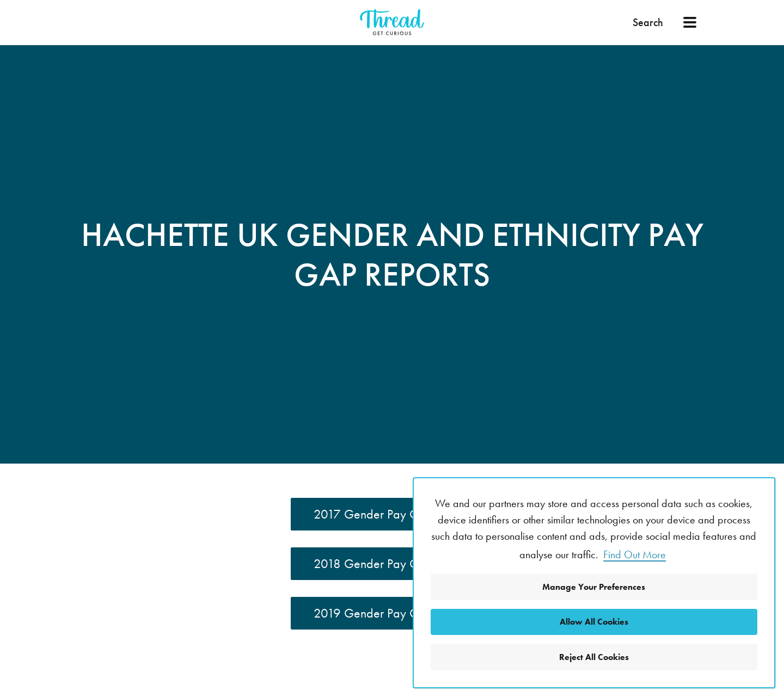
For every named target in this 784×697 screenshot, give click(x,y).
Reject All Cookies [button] (594, 657)
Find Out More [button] (635, 554)
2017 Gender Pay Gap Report (392, 514)
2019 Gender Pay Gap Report (392, 613)
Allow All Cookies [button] (594, 622)
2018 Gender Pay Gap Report (392, 563)
